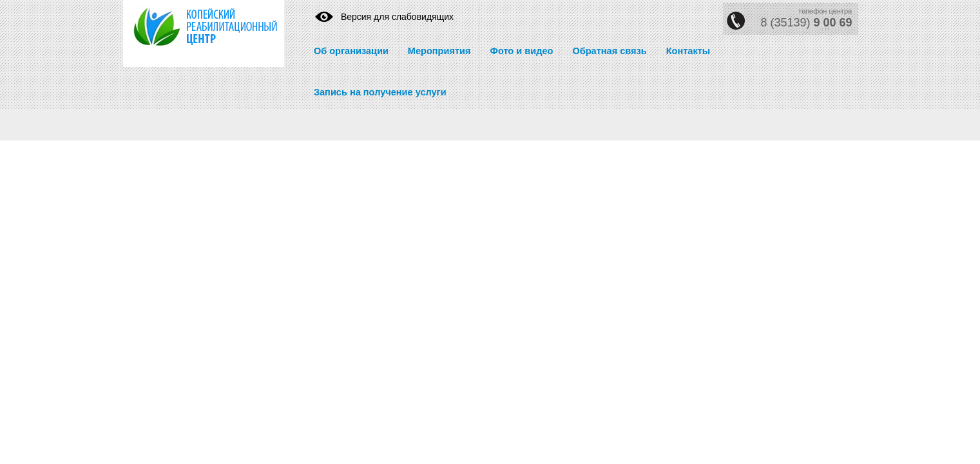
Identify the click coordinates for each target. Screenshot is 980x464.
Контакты (688, 51)
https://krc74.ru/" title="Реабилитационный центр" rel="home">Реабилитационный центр (194, 34)
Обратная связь (609, 51)
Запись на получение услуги (380, 92)
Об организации (351, 51)
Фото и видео (521, 51)
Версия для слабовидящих (397, 17)
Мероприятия (439, 51)
